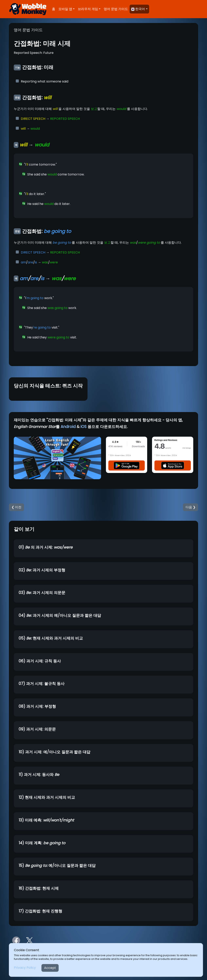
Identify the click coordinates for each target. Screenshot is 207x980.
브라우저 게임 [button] (88, 9)
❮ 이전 (16, 507)
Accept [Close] (50, 968)
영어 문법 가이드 (116, 9)
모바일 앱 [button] (65, 9)
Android (68, 427)
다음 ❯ (191, 507)
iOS (83, 427)
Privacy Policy (25, 968)
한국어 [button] (138, 9)
